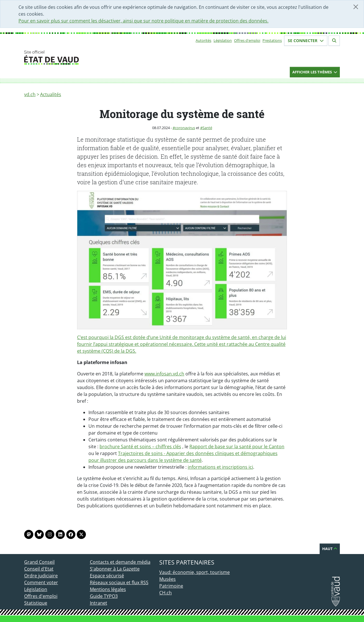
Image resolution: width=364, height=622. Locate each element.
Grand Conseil (39, 562)
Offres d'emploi (247, 40)
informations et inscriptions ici (220, 467)
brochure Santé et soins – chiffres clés (140, 447)
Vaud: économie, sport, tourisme (195, 572)
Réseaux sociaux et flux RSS (119, 582)
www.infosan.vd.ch (164, 374)
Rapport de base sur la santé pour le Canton (237, 447)
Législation (223, 40)
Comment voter (41, 582)
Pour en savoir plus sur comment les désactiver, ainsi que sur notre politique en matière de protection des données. (143, 21)
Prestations (272, 40)
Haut (330, 549)
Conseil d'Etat (39, 569)
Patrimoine (171, 586)
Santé (207, 128)
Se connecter (306, 41)
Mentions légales (108, 589)
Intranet (99, 603)
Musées (167, 579)
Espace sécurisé (107, 576)
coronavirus (185, 128)
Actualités (51, 94)
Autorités (203, 40)
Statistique (36, 603)
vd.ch (30, 94)
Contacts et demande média (120, 562)
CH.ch (166, 593)
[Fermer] (356, 7)
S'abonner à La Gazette (115, 569)
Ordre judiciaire (41, 576)
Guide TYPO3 (104, 596)
